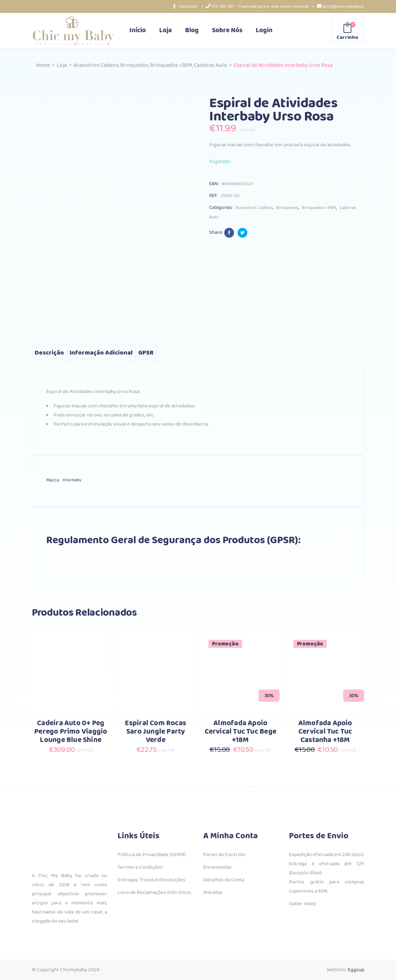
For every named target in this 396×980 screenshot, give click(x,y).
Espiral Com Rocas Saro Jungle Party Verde (155, 732)
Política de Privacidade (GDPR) (152, 855)
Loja (62, 65)
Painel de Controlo (224, 855)
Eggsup (356, 970)
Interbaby (72, 480)
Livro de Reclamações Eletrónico (154, 892)
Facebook (188, 6)
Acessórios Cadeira (96, 65)
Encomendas (217, 867)
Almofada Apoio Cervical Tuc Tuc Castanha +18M (325, 732)
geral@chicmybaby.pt (343, 6)
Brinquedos (134, 65)
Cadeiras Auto (210, 65)
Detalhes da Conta (224, 880)
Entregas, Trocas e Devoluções (151, 880)
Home (43, 65)
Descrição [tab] (49, 353)
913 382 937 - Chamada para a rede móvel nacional (260, 6)
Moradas (213, 892)
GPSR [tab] (146, 353)
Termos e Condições (140, 867)
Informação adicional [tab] (101, 353)
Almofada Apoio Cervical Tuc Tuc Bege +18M (241, 732)
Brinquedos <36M (171, 65)
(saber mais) (302, 904)
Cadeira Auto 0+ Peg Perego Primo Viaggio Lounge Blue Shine (71, 732)
